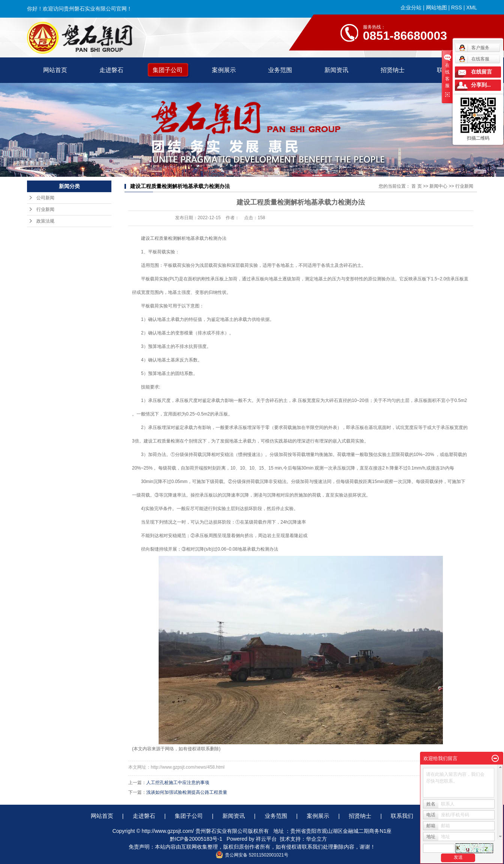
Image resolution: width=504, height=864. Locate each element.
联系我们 (402, 816)
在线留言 (481, 72)
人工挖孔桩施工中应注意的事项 (178, 783)
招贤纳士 (393, 70)
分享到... (481, 85)
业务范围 (280, 70)
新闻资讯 (336, 70)
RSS (457, 8)
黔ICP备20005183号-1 (196, 839)
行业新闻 (45, 209)
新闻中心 (438, 186)
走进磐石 (111, 70)
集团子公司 (168, 70)
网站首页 (55, 70)
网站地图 (436, 8)
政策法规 (45, 221)
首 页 (416, 186)
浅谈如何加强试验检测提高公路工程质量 (187, 792)
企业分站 (411, 8)
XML (472, 8)
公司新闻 (45, 198)
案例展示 (224, 70)
